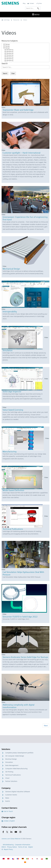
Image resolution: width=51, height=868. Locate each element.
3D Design (25, 48)
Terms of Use (23, 847)
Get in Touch (7, 811)
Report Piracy (8, 849)
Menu (36, 14)
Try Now (39, 3)
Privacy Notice (12, 847)
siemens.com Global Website (11, 839)
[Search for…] (33, 8)
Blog (24, 3)
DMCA (4, 847)
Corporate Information (23, 845)
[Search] (38, 8)
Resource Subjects (10, 41)
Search (5, 63)
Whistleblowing (8, 845)
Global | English (8, 821)
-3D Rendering (25, 50)
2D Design (25, 44)
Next (46, 726)
